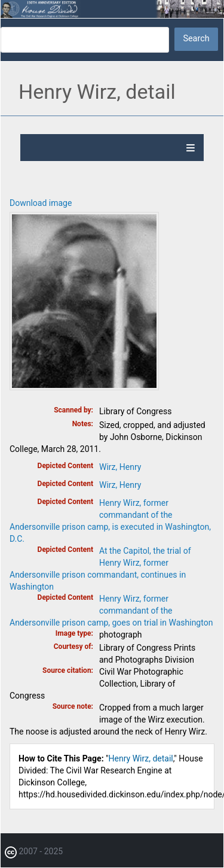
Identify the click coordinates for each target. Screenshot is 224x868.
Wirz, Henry (120, 467)
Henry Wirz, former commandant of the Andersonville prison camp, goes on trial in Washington (111, 611)
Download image (41, 203)
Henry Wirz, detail (141, 758)
